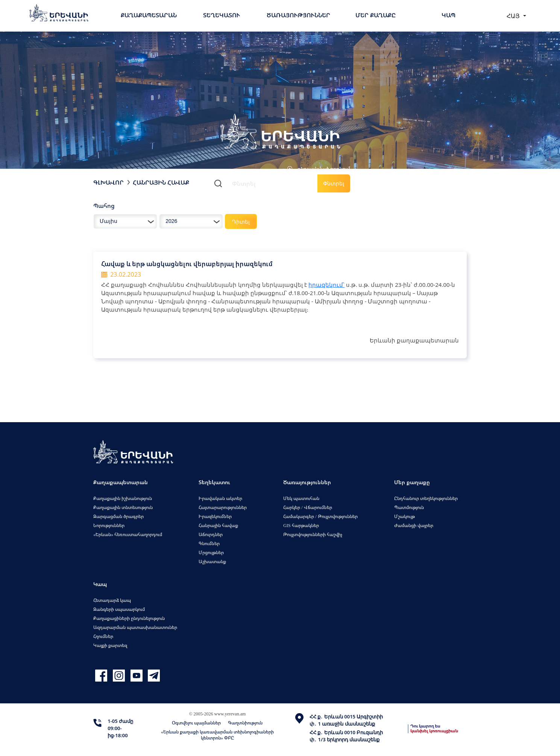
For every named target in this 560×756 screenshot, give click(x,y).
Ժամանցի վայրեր (414, 525)
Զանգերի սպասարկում (119, 609)
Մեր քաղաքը (376, 15)
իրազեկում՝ (326, 285)
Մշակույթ (404, 516)
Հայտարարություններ (223, 507)
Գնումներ (209, 543)
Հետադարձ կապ (112, 600)
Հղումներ (103, 636)
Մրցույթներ (211, 552)
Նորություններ (109, 525)
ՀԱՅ (514, 16)
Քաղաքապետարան (149, 15)
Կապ (448, 15)
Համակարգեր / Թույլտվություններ (320, 516)
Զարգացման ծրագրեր (118, 516)
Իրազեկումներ (215, 516)
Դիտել (241, 222)
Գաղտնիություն (245, 723)
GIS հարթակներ (301, 525)
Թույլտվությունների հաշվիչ (313, 534)
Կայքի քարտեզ (110, 645)
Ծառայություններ (298, 15)
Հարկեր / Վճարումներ (307, 507)
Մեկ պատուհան (301, 498)
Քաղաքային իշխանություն (123, 498)
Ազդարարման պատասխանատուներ (135, 627)
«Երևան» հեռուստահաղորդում (128, 534)
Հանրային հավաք (161, 182)
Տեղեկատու (222, 15)
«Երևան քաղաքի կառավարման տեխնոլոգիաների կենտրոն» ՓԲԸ (217, 735)
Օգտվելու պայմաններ (196, 723)
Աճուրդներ (211, 534)
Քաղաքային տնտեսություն (123, 507)
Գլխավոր (109, 182)
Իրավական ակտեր (220, 498)
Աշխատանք (212, 561)
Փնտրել (334, 183)
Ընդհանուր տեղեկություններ (426, 498)
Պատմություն (409, 507)
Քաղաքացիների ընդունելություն (129, 618)
